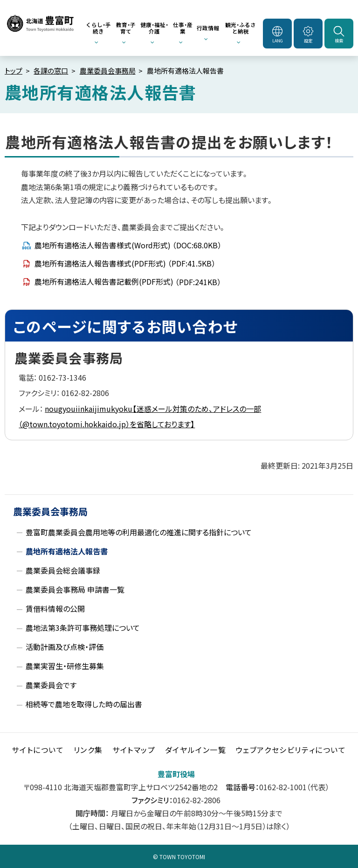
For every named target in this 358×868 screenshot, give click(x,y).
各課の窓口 (51, 71)
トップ (14, 71)
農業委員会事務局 (108, 71)
